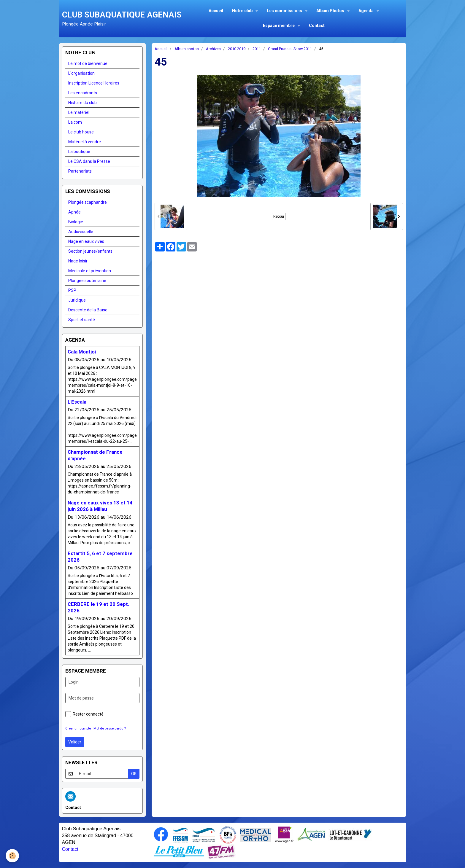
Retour (279, 216)
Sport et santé (82, 320)
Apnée (74, 212)
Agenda (366, 11)
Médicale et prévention (90, 271)
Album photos (187, 49)
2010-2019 (237, 49)
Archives (213, 49)
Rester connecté (84, 714)
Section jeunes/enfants (90, 251)
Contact (317, 26)
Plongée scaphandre (88, 202)
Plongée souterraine (87, 281)
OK (134, 774)
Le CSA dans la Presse (89, 161)
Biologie (76, 222)
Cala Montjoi (82, 352)
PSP (72, 290)
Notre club (243, 11)
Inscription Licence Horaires (94, 83)
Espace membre (279, 26)
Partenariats (80, 171)
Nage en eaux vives (86, 241)
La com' (75, 122)
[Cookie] (13, 856)
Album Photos (331, 11)
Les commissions (285, 11)
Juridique (77, 300)
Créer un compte (78, 728)
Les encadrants (83, 93)
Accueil (216, 11)
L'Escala (77, 402)
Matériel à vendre (85, 142)
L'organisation (81, 73)
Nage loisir (78, 261)
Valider (75, 742)
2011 (257, 49)
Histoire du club (82, 103)
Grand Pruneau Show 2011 (290, 49)
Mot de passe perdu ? (110, 728)
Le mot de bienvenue (88, 63)
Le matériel (79, 112)
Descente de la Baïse (88, 310)
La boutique (79, 152)
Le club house (81, 132)
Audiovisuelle (81, 232)
